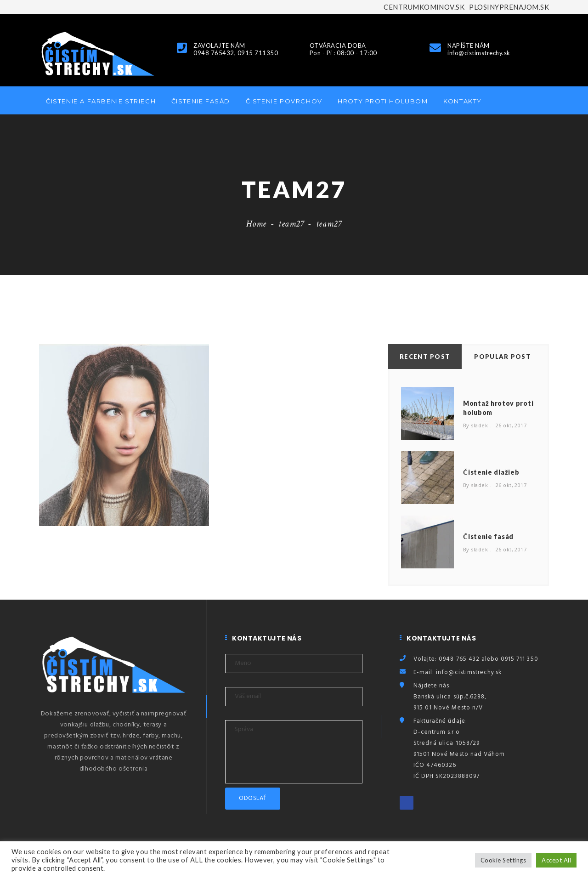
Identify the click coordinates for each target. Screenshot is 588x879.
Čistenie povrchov (284, 101)
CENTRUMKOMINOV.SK (424, 7)
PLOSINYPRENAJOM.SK (509, 7)
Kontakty (463, 101)
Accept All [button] (556, 860)
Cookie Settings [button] (503, 860)
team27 (291, 224)
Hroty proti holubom (383, 101)
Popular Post (503, 357)
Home (256, 224)
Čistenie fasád (201, 101)
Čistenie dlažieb (491, 472)
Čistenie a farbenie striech (101, 101)
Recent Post (425, 357)
